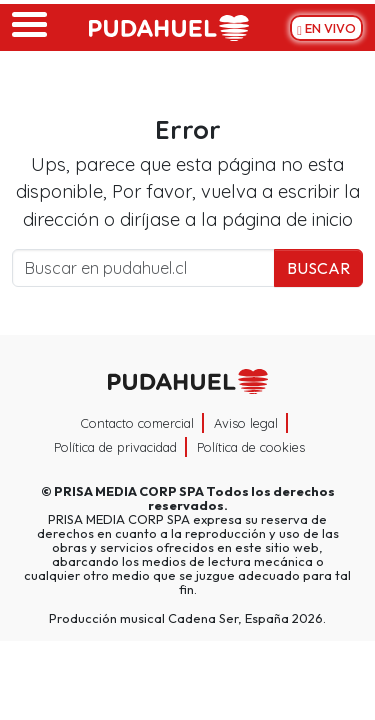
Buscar (318, 268)
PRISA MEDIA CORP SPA (129, 491)
